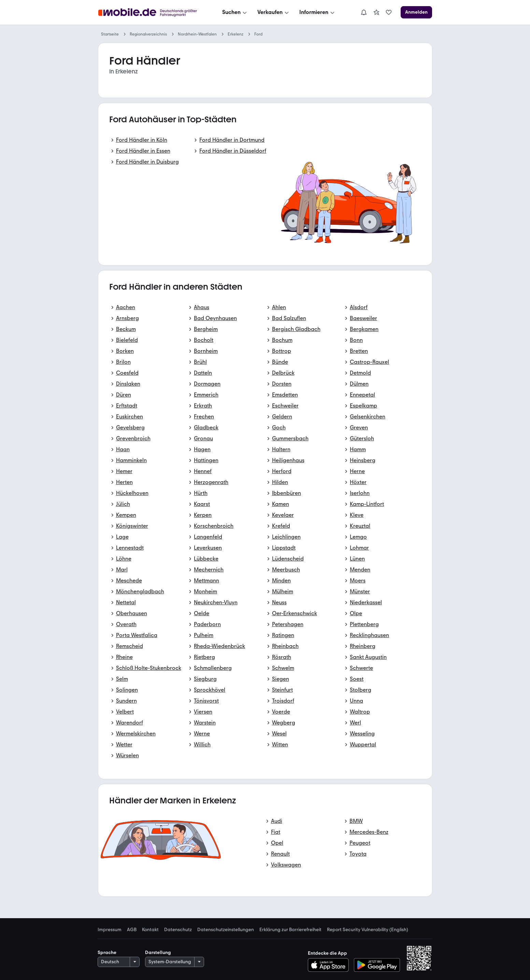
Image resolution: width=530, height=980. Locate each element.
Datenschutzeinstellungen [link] (226, 930)
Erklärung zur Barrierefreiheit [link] (290, 930)
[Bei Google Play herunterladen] (377, 965)
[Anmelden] (416, 12)
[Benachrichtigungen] (364, 12)
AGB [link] (132, 930)
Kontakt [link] (150, 930)
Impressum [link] (110, 930)
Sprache (107, 953)
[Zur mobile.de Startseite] (149, 12)
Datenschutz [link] (178, 930)
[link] (376, 12)
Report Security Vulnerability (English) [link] (368, 930)
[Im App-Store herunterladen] (330, 965)
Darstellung (158, 953)
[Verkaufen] (274, 12)
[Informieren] (318, 12)
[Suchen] (235, 12)
